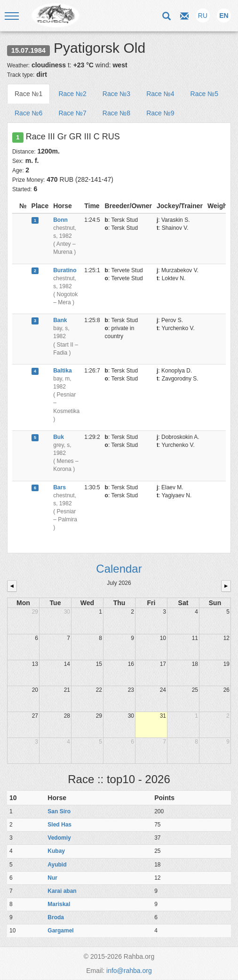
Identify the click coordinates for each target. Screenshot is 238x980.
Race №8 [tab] (116, 113)
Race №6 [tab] (28, 113)
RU (203, 16)
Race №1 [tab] (28, 94)
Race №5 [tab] (204, 94)
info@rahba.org (129, 971)
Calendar (119, 569)
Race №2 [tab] (72, 94)
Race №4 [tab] (160, 94)
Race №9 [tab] (160, 113)
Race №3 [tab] (116, 94)
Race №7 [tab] (72, 113)
